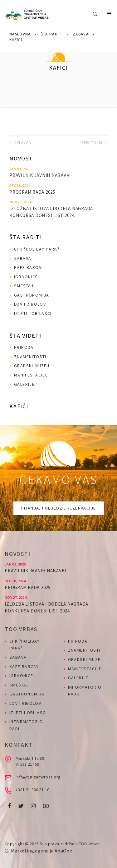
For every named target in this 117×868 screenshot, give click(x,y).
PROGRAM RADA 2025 (32, 192)
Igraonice (26, 277)
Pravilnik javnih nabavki (40, 175)
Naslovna (20, 34)
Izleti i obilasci (33, 313)
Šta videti (25, 336)
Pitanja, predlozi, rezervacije (59, 508)
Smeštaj (24, 286)
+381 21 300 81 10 (32, 790)
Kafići (19, 406)
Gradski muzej (32, 366)
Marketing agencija (32, 851)
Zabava (81, 34)
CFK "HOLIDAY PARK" (37, 249)
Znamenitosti (30, 357)
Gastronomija (32, 295)
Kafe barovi (28, 267)
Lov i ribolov (30, 304)
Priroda (24, 347)
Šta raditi (52, 34)
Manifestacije (31, 375)
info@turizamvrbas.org (38, 777)
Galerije (24, 384)
